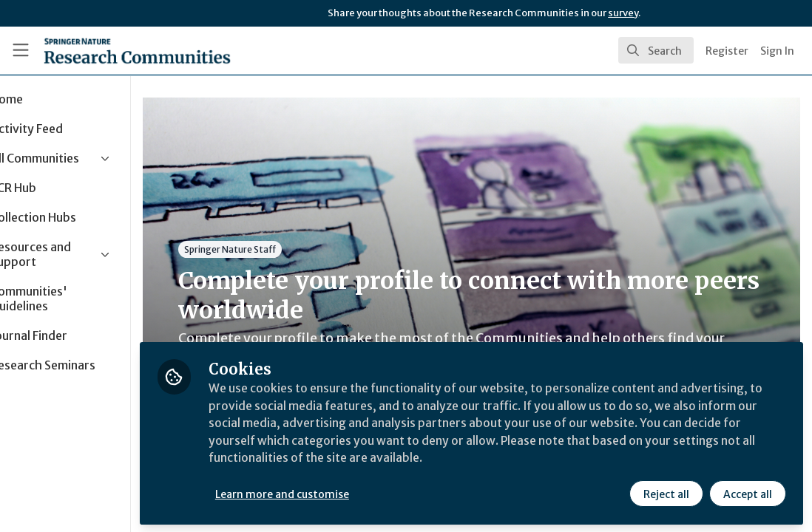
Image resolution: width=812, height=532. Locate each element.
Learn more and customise (341, 493)
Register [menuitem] (727, 51)
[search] (656, 50)
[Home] (137, 50)
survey (623, 13)
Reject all (666, 493)
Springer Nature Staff (288, 249)
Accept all (747, 493)
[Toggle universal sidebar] (21, 50)
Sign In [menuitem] (777, 51)
